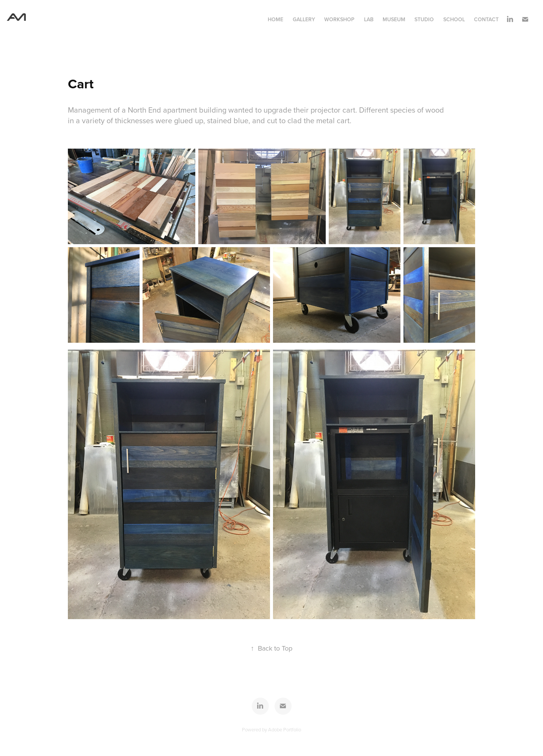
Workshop (339, 19)
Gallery (304, 19)
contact (486, 19)
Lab (369, 19)
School (454, 19)
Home (275, 19)
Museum (394, 19)
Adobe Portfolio (285, 729)
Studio (424, 19)
